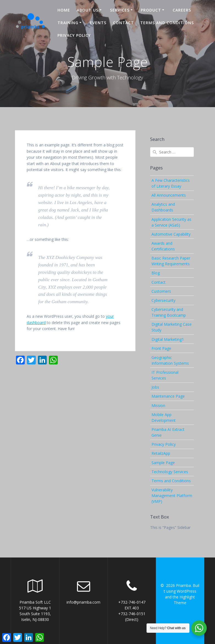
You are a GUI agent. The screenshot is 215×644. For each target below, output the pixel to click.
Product (151, 10)
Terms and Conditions (167, 23)
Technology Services (170, 472)
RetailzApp (161, 453)
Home (64, 10)
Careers (182, 10)
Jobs (155, 387)
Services (120, 10)
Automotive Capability (171, 234)
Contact (123, 23)
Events (98, 23)
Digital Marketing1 (168, 339)
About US (88, 10)
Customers (161, 291)
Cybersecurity (163, 300)
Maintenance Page (168, 396)
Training (68, 23)
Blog (156, 273)
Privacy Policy (74, 35)
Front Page (161, 348)
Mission (158, 405)
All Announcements (169, 195)
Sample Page (163, 463)
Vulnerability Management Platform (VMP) (172, 496)
